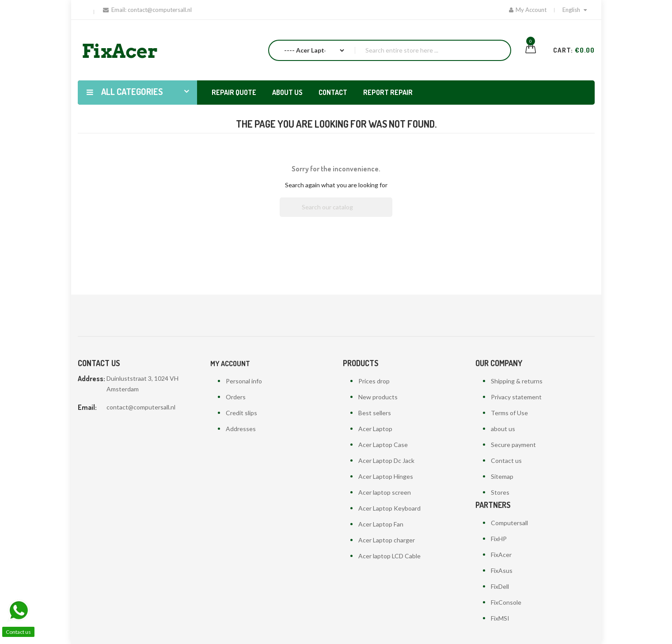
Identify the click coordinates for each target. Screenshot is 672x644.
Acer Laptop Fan (381, 524)
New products (378, 397)
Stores (500, 492)
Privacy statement (516, 397)
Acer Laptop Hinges (386, 476)
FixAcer (501, 555)
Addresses (241, 429)
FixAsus (502, 570)
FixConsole (506, 602)
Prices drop (374, 381)
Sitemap (502, 476)
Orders (236, 397)
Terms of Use (509, 413)
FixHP (499, 539)
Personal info (244, 381)
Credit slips (241, 413)
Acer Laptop (375, 429)
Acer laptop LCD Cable (389, 556)
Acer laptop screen (385, 492)
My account (230, 364)
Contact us (506, 460)
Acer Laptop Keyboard (389, 508)
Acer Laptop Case (383, 445)
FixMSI (500, 618)
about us (503, 429)
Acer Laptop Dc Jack (386, 460)
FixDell (500, 586)
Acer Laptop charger (387, 540)
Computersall (509, 523)
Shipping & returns (517, 381)
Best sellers (375, 413)
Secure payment (513, 445)
